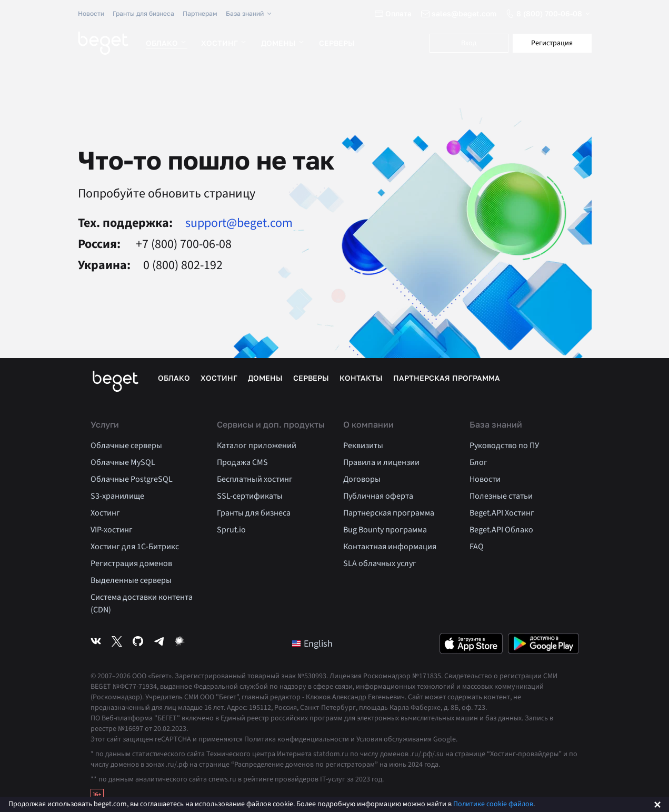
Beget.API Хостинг (502, 513)
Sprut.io (231, 530)
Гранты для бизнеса (143, 13)
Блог (478, 462)
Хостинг (224, 43)
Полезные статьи (501, 496)
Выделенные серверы (131, 580)
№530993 (312, 676)
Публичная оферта (378, 496)
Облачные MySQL (123, 462)
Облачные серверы (126, 445)
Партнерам (200, 13)
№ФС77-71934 (135, 687)
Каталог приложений (257, 445)
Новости (91, 13)
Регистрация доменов (131, 563)
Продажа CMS (242, 462)
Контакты (361, 378)
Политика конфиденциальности (297, 739)
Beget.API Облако (501, 530)
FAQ (477, 547)
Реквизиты (363, 445)
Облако (167, 43)
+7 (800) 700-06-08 (182, 244)
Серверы (337, 43)
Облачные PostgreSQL (132, 479)
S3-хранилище (117, 496)
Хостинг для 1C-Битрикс (135, 547)
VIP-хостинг (112, 530)
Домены (283, 43)
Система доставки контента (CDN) (142, 603)
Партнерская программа (447, 378)
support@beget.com (239, 223)
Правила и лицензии (381, 462)
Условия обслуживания (394, 739)
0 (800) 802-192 (183, 265)
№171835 (427, 676)
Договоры (362, 479)
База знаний (249, 14)
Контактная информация (390, 547)
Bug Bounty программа (385, 530)
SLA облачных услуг (380, 563)
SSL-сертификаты (250, 496)
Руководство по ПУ (504, 445)
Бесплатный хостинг (255, 479)
